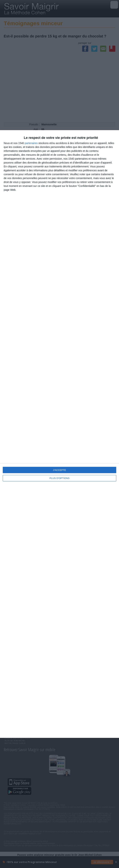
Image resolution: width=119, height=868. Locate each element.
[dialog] (59, 434)
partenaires (31, 143)
